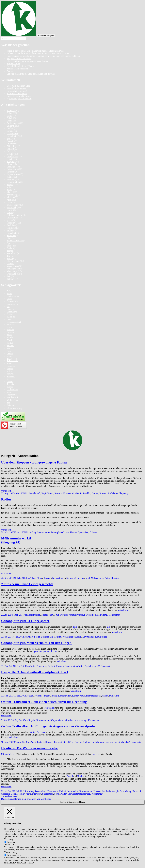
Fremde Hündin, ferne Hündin (21, 66)
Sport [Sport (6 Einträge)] (9, 379)
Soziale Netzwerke (15, 241)
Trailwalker (49, 708)
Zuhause (93, 532)
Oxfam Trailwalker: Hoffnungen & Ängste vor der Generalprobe (48, 726)
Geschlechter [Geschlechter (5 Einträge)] (11, 317)
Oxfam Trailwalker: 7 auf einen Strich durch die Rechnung (44, 702)
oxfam (105, 696)
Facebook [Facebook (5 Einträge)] (10, 309)
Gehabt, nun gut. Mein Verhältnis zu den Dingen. (37, 643)
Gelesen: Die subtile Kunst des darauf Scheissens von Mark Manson (38, 53)
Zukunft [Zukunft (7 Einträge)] (10, 405)
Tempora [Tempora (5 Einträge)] (10, 387)
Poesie (10, 210)
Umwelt (10, 264)
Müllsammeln (97, 578)
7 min (50, 615)
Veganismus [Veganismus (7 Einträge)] (12, 395)
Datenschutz (12, 133)
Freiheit (10, 149)
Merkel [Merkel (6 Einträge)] (10, 343)
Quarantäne (83, 532)
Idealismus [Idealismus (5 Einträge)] (11, 325)
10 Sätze (11, 110)
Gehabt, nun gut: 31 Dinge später (25, 621)
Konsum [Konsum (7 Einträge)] (11, 332)
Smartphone (48, 794)
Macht (10, 192)
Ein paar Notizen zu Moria (19, 58)
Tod (9, 256)
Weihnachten (13, 274)
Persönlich (12, 207)
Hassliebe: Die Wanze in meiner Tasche (29, 748)
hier (108, 627)
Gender (10, 154)
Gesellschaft (12, 156)
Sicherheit (11, 235)
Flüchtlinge (12, 146)
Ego (9, 139)
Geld (9, 151)
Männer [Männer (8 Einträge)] (10, 345)
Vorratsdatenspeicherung (79, 794)
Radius (10, 71)
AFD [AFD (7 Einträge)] (9, 291)
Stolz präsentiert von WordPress (36, 799)
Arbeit (10, 118)
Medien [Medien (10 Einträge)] (11, 340)
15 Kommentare (105, 666)
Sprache (10, 243)
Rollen (10, 230)
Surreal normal (14, 64)
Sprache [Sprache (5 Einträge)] (10, 382)
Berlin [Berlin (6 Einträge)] (9, 294)
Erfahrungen (88, 742)
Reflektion (113, 493)
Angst (9, 116)
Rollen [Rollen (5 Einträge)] (9, 371)
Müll (88, 578)
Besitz (10, 121)
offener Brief (13, 205)
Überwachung (13, 261)
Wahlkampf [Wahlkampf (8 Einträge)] (12, 397)
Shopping (123, 493)
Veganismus (12, 266)
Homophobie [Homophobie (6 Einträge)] (12, 319)
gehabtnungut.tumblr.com (45, 651)
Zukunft (10, 279)
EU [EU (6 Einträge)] (8, 307)
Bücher (10, 128)
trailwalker (114, 696)
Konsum (11, 179)
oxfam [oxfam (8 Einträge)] (10, 353)
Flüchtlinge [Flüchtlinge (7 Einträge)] (12, 312)
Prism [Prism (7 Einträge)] (9, 363)
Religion (11, 228)
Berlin (79, 493)
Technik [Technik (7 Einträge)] (10, 384)
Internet (10, 172)
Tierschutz (12, 253)
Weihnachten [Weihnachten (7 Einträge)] (13, 400)
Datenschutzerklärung (17, 91)
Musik (10, 200)
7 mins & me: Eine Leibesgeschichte (27, 584)
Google (14, 794)
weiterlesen (6, 491)
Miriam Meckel (8, 754)
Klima (10, 177)
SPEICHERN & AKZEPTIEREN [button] (19, 863)
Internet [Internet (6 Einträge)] (10, 327)
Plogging (115, 578)
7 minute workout (77, 615)
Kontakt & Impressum (17, 88)
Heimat (73, 532)
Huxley (81, 776)
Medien (10, 197)
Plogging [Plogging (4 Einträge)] (10, 356)
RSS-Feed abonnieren (17, 93)
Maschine (11, 195)
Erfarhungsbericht (103, 742)
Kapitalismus (13, 174)
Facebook (137, 791)
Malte (28, 794)
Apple (116, 791)
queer (9, 220)
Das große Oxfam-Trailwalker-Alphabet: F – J (35, 672)
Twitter (63, 794)
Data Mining (126, 791)
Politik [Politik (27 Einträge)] (12, 360)
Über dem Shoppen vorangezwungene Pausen (28, 61)
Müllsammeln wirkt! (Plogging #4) (16, 540)
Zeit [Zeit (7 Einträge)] (9, 403)
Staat (9, 246)
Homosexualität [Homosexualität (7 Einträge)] (14, 322)
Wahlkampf (12, 271)
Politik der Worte (15, 215)
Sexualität (11, 233)
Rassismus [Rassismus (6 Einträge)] (11, 366)
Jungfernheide (78, 578)
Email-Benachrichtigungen (19, 96)
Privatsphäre (12, 218)
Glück (10, 159)
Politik (10, 213)
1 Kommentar (113, 615)
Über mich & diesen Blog (18, 86)
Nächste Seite (11, 796)
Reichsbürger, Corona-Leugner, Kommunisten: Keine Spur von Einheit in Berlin (43, 56)
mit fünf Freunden (37, 732)
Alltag (10, 113)
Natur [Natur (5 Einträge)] (9, 351)
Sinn (9, 238)
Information (12, 169)
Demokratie (12, 136)
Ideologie (11, 167)
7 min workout (61, 615)
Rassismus (12, 223)
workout (90, 615)
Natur (9, 202)
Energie (10, 141)
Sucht (9, 248)
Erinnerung (12, 144)
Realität (10, 225)
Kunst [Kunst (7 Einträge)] (9, 335)
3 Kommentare (97, 794)
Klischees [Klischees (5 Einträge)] (10, 330)
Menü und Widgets (46, 36)
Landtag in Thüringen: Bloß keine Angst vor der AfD (31, 74)
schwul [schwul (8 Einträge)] (10, 374)
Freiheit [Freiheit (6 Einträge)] (10, 314)
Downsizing (88, 637)
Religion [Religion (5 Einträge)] (10, 369)
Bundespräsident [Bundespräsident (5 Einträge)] (13, 296)
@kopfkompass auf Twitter (19, 99)
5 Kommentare (100, 637)
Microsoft (37, 794)
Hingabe (11, 162)
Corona (10, 131)
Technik (10, 251)
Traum (10, 258)
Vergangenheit (13, 269)
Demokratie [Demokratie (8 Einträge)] (12, 301)
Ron (27, 493)
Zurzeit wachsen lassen (17, 69)
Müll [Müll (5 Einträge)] (9, 348)
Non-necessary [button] (11, 852)
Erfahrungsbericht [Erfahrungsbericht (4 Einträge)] (12, 304)
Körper (10, 184)
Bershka (87, 493)
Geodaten (5, 794)
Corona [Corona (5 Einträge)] (9, 299)
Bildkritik (11, 126)
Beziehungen (13, 123)
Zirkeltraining (101, 615)
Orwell (70, 776)
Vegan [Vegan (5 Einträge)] (9, 392)
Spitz (57, 794)
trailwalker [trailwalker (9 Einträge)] (12, 389)
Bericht (78, 742)
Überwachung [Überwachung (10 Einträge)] (14, 408)
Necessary (12, 842)
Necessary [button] (9, 839)
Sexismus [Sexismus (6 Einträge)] (11, 376)
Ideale (10, 164)
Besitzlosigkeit (91, 666)
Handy (22, 794)
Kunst (9, 190)
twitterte (96, 754)
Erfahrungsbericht (93, 696)
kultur (9, 187)
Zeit (9, 276)
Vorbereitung (81, 720)
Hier (75, 627)
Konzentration (13, 182)
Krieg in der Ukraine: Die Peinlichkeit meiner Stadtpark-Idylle (35, 51)
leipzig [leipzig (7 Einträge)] (10, 337)
